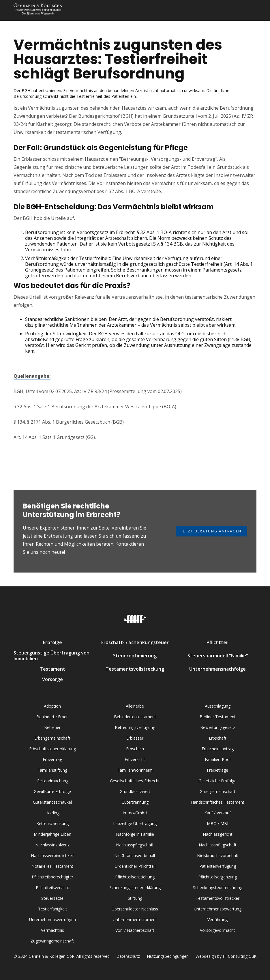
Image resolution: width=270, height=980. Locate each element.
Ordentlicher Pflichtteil (135, 866)
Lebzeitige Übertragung (135, 823)
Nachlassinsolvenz (52, 845)
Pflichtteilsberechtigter (52, 877)
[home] (38, 10)
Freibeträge (217, 770)
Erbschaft (218, 738)
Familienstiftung (52, 770)
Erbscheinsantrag (218, 749)
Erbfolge (52, 642)
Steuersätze (52, 898)
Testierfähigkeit (52, 909)
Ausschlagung (218, 706)
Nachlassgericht (218, 834)
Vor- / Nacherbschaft (135, 930)
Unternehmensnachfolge (217, 669)
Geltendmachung (52, 781)
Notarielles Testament (52, 866)
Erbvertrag (52, 759)
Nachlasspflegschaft (135, 845)
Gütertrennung (135, 802)
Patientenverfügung (218, 866)
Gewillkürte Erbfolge (52, 791)
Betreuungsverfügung (135, 727)
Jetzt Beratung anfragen (211, 531)
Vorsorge (52, 679)
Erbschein (135, 749)
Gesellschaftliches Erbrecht (135, 781)
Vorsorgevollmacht (217, 930)
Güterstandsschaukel (52, 802)
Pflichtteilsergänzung (217, 877)
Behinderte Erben (52, 717)
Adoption (52, 706)
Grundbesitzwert (135, 791)
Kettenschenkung (52, 823)
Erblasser (135, 738)
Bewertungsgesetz (218, 727)
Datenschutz (128, 956)
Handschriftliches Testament (218, 802)
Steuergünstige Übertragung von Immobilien (51, 656)
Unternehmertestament (135, 920)
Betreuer (52, 727)
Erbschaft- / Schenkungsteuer (135, 642)
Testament (52, 669)
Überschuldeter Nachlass (135, 909)
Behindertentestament (135, 717)
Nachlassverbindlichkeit (52, 855)
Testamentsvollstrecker (217, 898)
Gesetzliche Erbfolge (217, 781)
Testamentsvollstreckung (135, 669)
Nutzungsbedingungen (168, 956)
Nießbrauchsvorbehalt (135, 855)
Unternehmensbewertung (218, 909)
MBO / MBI (217, 823)
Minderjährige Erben (52, 834)
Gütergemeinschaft (217, 791)
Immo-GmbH (135, 813)
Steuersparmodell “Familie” (218, 656)
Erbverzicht (135, 759)
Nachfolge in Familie (135, 834)
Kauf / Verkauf (217, 813)
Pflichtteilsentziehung (135, 877)
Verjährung (217, 920)
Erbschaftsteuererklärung (52, 749)
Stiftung (135, 898)
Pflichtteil (217, 642)
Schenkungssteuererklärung (135, 888)
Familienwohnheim (135, 770)
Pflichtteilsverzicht (52, 888)
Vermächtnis (52, 930)
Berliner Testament (218, 717)
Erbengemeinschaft (52, 738)
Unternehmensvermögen (52, 920)
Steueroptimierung (135, 656)
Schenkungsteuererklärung (218, 888)
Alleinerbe (135, 706)
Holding (52, 813)
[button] (251, 10)
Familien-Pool (218, 759)
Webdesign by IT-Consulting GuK (226, 956)
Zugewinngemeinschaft (52, 941)
